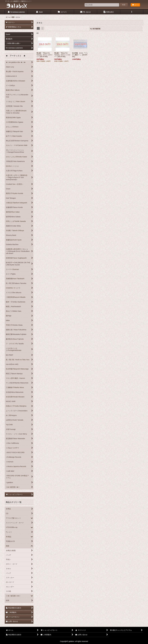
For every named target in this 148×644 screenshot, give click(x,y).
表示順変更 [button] (95, 29)
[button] (132, 12)
